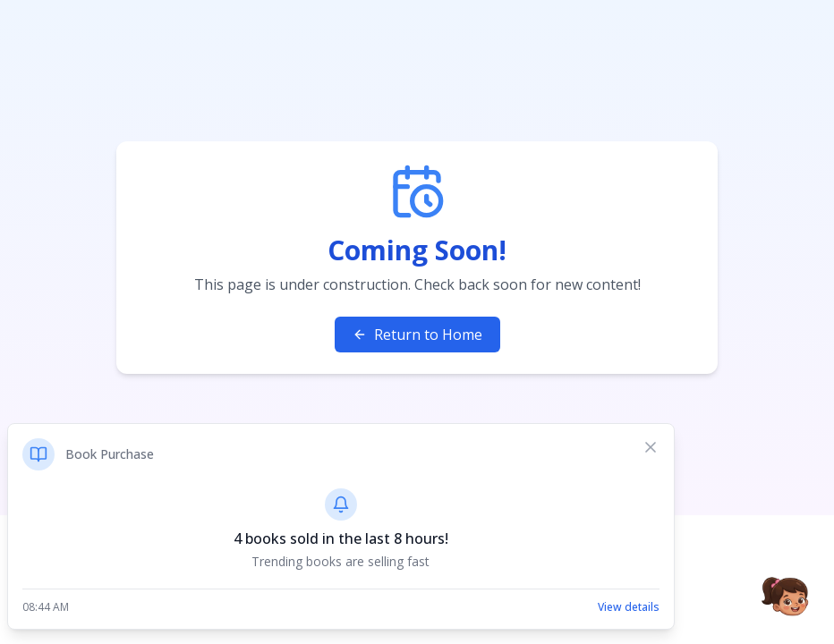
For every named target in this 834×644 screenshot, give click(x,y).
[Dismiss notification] (651, 447)
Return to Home (417, 335)
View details (629, 607)
